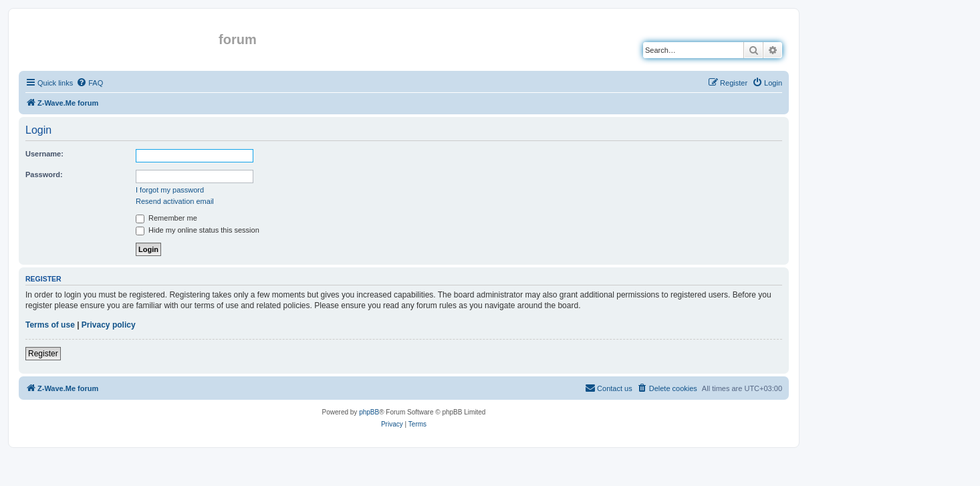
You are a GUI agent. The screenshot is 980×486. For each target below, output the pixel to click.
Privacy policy (109, 325)
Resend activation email (175, 201)
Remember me (166, 218)
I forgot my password (170, 190)
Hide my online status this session (198, 230)
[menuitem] (90, 83)
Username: (44, 154)
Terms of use (50, 325)
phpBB (369, 412)
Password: (44, 174)
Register (43, 354)
